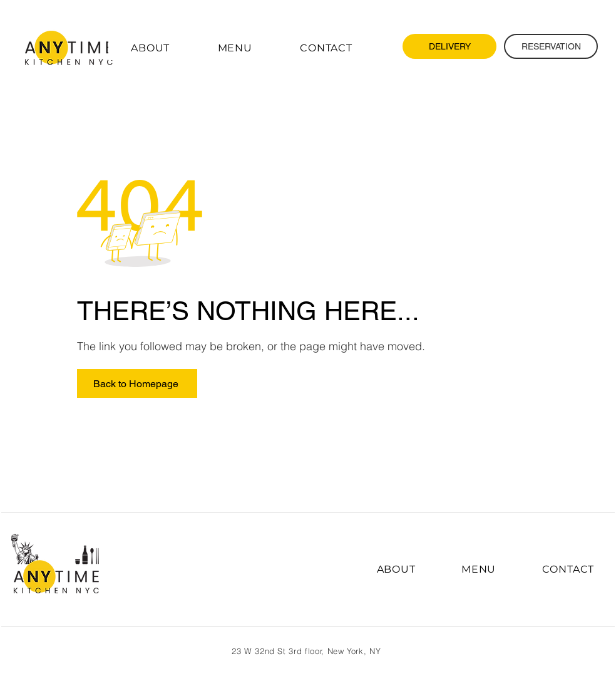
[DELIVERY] (449, 46)
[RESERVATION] (551, 46)
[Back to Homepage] (137, 383)
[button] (235, 48)
